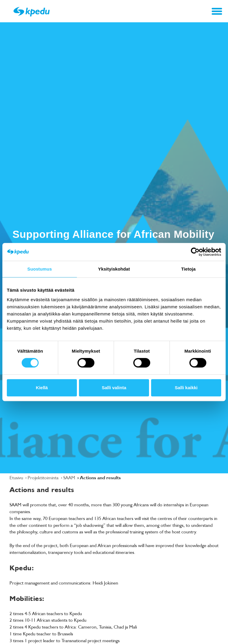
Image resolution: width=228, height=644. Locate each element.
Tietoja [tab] (188, 269)
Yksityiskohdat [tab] (114, 269)
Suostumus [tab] (40, 269)
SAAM (70, 477)
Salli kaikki (186, 388)
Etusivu (17, 477)
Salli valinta (114, 388)
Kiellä (42, 388)
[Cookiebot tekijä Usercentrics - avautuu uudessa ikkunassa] (195, 252)
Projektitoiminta (44, 477)
